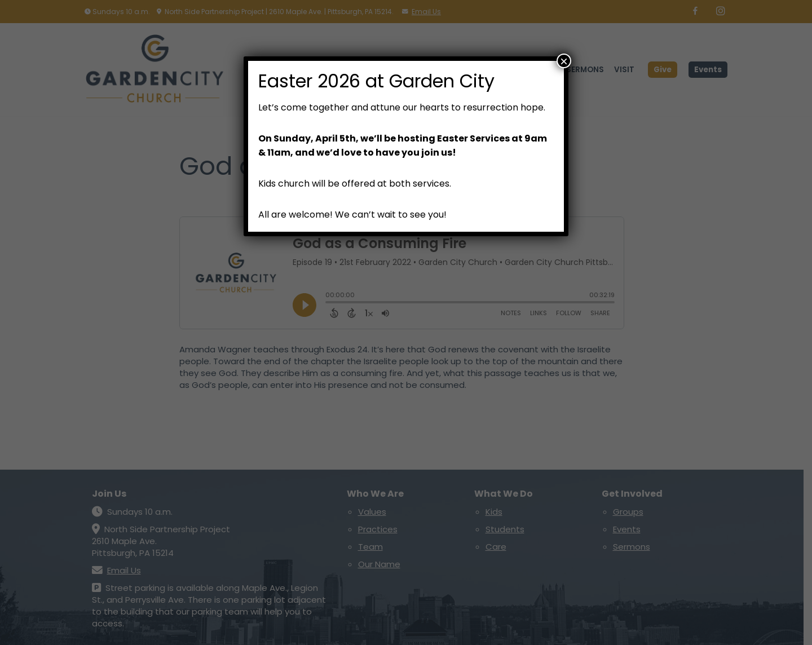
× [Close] (564, 61)
